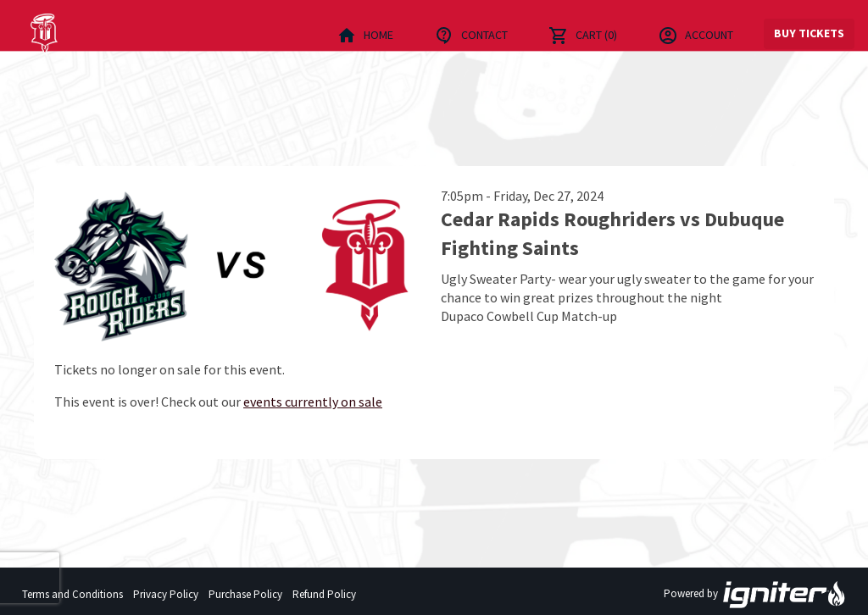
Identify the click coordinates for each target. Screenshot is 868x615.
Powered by (755, 595)
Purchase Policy (245, 594)
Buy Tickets (809, 33)
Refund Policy (324, 594)
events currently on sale (313, 402)
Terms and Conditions (72, 594)
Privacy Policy (166, 594)
